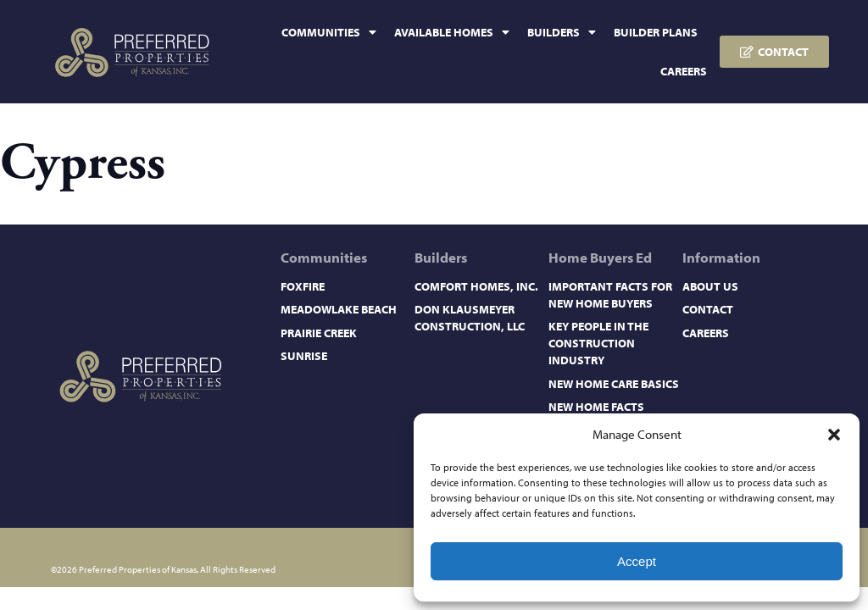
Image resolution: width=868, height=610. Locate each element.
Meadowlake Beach (339, 309)
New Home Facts (596, 407)
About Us (710, 286)
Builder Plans (656, 32)
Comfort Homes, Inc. (476, 286)
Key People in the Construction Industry (598, 343)
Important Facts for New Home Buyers (610, 295)
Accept (637, 561)
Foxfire (303, 286)
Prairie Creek (319, 333)
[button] (834, 435)
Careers (684, 71)
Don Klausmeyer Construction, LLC (470, 318)
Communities (329, 32)
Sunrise (304, 356)
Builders (562, 32)
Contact (708, 309)
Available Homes (452, 32)
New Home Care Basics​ (614, 384)
